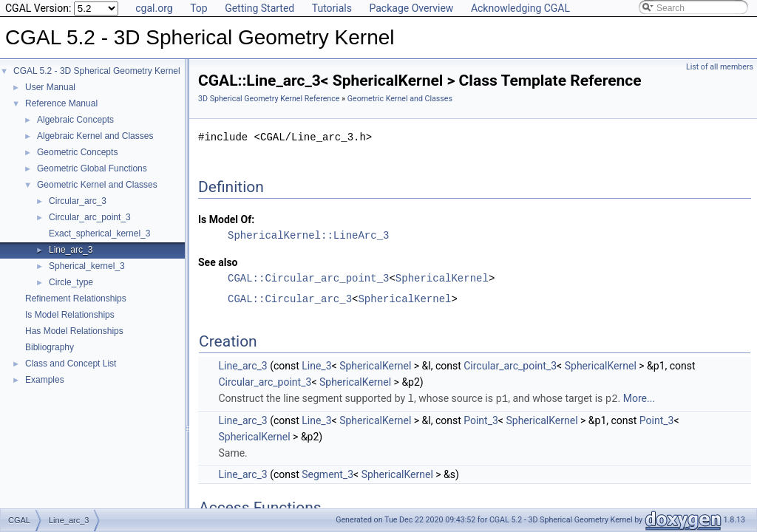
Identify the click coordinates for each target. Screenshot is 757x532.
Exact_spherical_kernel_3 (99, 233)
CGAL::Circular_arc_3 (290, 299)
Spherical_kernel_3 (87, 266)
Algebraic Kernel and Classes (95, 136)
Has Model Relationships (74, 331)
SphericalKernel (442, 278)
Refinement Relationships (76, 299)
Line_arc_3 (71, 250)
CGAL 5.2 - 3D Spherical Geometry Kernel (97, 71)
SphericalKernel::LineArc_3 (308, 235)
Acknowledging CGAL (520, 8)
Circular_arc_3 (78, 201)
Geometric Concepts (77, 152)
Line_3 (316, 366)
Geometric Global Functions (92, 168)
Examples (45, 380)
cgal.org (154, 8)
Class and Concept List (71, 364)
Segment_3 (327, 474)
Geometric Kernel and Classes (97, 185)
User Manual (50, 87)
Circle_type (71, 282)
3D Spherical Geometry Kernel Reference (269, 99)
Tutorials (332, 8)
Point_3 (481, 420)
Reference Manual (61, 103)
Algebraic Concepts (75, 120)
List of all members (720, 67)
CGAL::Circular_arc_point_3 (308, 278)
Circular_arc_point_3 (90, 217)
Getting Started (259, 8)
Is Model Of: (226, 219)
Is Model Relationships (70, 315)
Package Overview (411, 8)
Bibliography (50, 347)
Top (199, 8)
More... (639, 398)
